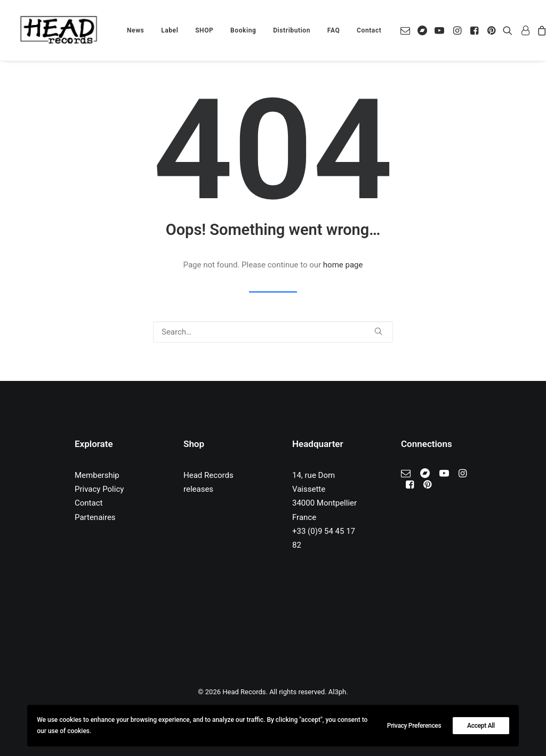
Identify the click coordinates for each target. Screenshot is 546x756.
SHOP (204, 30)
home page (343, 265)
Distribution (292, 30)
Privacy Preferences (414, 726)
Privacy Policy (99, 489)
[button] (407, 30)
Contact (369, 30)
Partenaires (95, 517)
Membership (97, 475)
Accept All (481, 726)
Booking (243, 30)
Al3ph (337, 692)
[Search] (273, 332)
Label (170, 30)
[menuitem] (135, 30)
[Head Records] (59, 30)
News (135, 30)
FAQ (334, 30)
